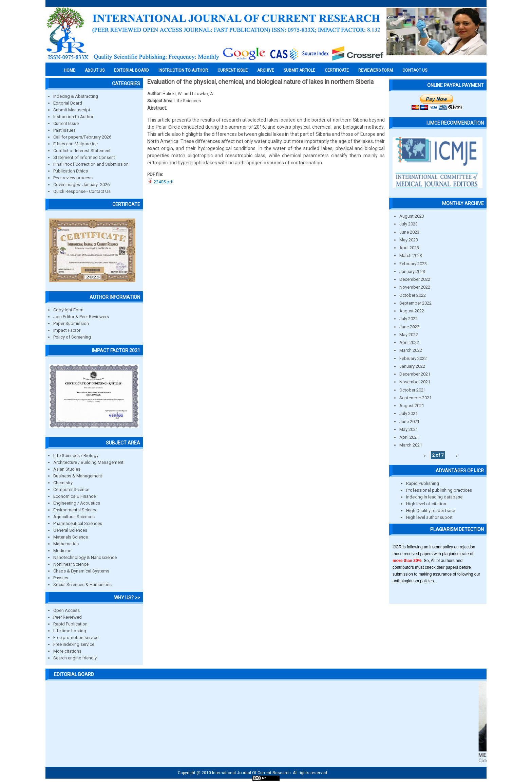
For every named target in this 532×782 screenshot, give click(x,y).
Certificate (337, 70)
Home (70, 70)
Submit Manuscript (72, 110)
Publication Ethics (71, 171)
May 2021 (409, 429)
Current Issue (233, 70)
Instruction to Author (73, 117)
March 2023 (411, 256)
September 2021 (415, 398)
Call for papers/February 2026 (82, 137)
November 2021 (415, 382)
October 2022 (413, 295)
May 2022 (409, 335)
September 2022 (415, 303)
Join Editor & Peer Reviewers (81, 317)
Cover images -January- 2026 (81, 185)
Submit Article (299, 70)
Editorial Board (68, 103)
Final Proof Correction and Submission (91, 164)
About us (95, 70)
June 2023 (409, 232)
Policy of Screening (72, 337)
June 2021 (409, 422)
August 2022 (412, 311)
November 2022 (415, 287)
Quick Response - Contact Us (82, 191)
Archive (266, 70)
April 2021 (409, 437)
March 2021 (411, 445)
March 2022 (411, 350)
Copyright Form (68, 310)
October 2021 (413, 390)
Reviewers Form (376, 70)
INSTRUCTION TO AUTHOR (183, 70)
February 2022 (413, 358)
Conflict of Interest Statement (82, 151)
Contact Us (415, 70)
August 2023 (412, 216)
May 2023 (409, 240)
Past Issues (64, 130)
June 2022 (409, 327)
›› (457, 455)
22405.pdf (164, 182)
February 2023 (413, 264)
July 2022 (408, 319)
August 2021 (412, 406)
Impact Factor (67, 330)
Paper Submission (71, 323)
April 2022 (409, 342)
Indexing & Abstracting (76, 96)
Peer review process (73, 178)
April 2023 (409, 248)
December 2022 (415, 279)
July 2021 (408, 413)
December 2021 (415, 374)
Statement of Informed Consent (84, 157)
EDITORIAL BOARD (131, 70)
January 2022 (412, 366)
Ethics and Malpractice (75, 144)
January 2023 (412, 271)
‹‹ (425, 455)
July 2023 (408, 224)
